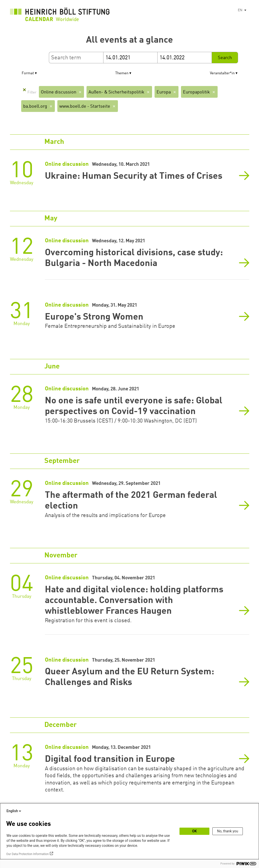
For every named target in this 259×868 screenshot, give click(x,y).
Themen (122, 73)
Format (28, 73)
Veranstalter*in (222, 73)
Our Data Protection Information (27, 854)
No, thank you (228, 831)
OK (195, 831)
